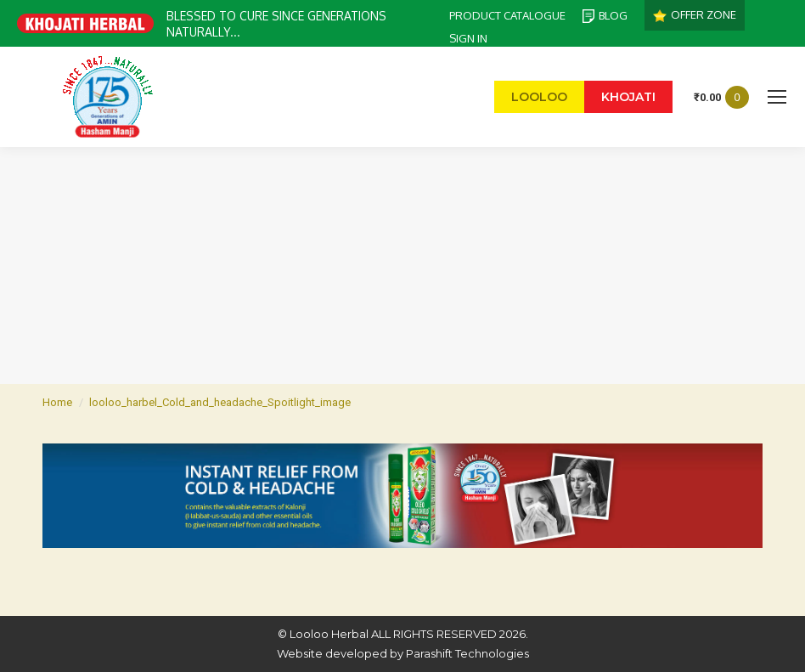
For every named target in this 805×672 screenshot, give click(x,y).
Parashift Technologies (467, 653)
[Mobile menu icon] (777, 97)
